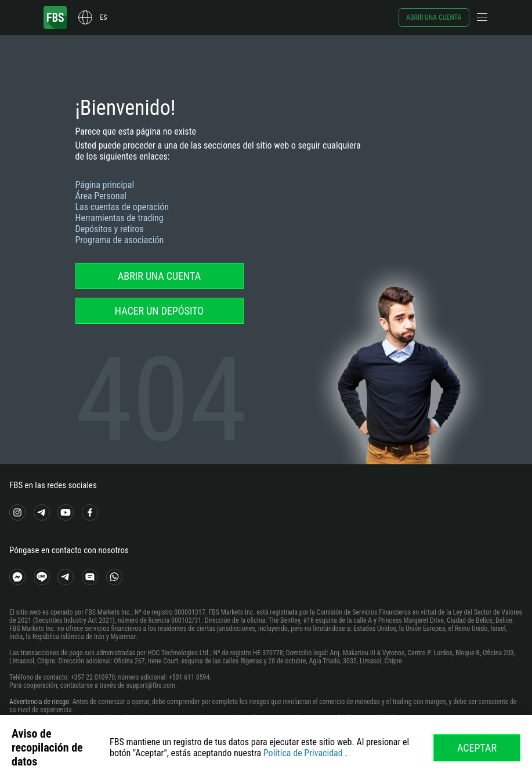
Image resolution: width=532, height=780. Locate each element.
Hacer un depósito (159, 311)
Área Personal (101, 196)
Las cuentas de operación (122, 207)
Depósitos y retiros (110, 229)
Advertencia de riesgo (39, 702)
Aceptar (477, 748)
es (103, 17)
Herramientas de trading (120, 218)
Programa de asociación (120, 240)
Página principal (105, 185)
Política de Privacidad (303, 753)
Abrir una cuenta (434, 17)
